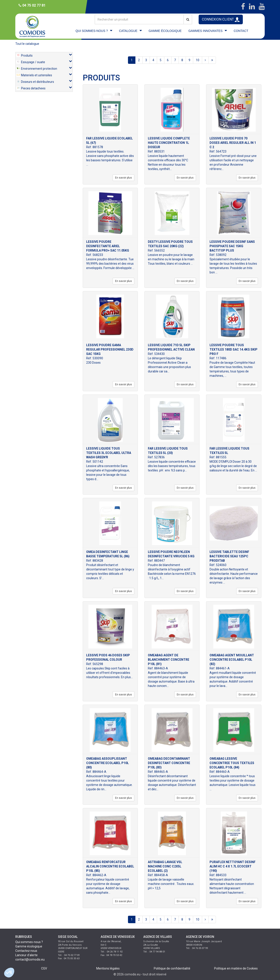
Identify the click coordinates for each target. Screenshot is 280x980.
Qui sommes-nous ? (29, 942)
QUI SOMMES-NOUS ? (92, 31)
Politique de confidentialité (172, 968)
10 (198, 60)
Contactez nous (26, 951)
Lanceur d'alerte (26, 955)
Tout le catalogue (27, 44)
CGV (44, 968)
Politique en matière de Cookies (236, 968)
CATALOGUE (128, 31)
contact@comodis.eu (30, 959)
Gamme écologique (29, 946)
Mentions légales (108, 968)
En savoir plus (123, 178)
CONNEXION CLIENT (221, 20)
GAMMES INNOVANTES (205, 31)
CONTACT (241, 31)
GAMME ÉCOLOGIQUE (165, 31)
